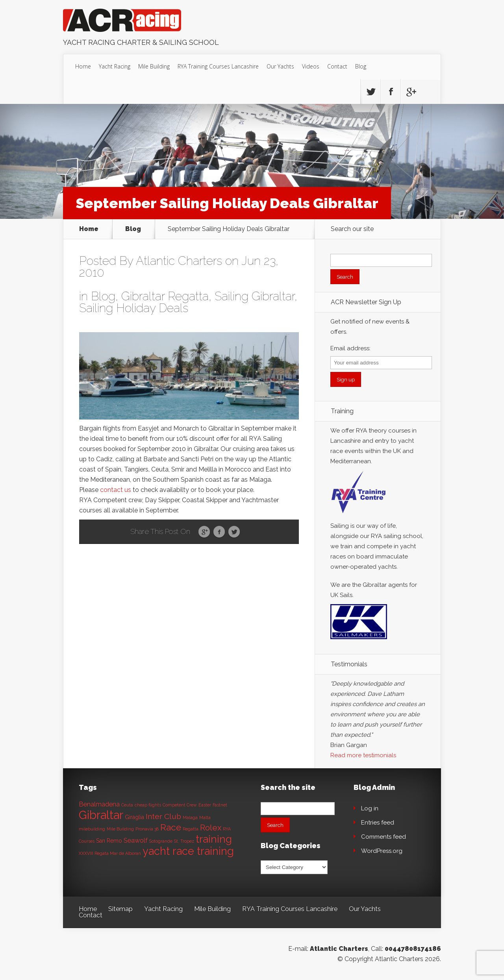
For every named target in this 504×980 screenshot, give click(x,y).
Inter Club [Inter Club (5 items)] (163, 816)
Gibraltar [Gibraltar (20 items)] (101, 815)
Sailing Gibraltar (255, 296)
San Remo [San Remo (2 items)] (109, 841)
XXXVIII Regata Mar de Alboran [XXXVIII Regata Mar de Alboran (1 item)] (110, 853)
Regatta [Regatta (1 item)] (191, 829)
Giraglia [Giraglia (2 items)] (134, 817)
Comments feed (384, 837)
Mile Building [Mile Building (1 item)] (120, 829)
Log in (370, 808)
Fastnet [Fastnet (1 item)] (220, 805)
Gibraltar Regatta (165, 296)
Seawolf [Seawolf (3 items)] (136, 840)
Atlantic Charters (179, 261)
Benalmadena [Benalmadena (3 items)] (99, 804)
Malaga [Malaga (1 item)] (190, 817)
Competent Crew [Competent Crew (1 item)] (180, 805)
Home (83, 66)
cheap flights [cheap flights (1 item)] (148, 805)
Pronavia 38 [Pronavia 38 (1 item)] (147, 829)
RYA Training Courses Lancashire (218, 66)
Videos (311, 66)
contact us (116, 490)
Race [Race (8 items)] (171, 827)
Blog (361, 66)
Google (204, 532)
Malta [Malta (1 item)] (205, 817)
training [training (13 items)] (214, 839)
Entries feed (378, 823)
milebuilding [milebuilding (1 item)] (92, 829)
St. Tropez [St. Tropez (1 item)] (184, 841)
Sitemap (120, 909)
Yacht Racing (115, 66)
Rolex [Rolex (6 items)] (211, 828)
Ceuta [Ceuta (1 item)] (127, 805)
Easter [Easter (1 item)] (205, 805)
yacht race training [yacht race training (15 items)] (188, 851)
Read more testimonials (363, 755)
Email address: (350, 348)
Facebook (219, 532)
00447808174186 (413, 949)
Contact (337, 66)
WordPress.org (382, 851)
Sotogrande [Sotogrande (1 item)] (161, 841)
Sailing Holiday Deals (134, 308)
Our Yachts (280, 66)
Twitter (234, 532)
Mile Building (154, 66)
